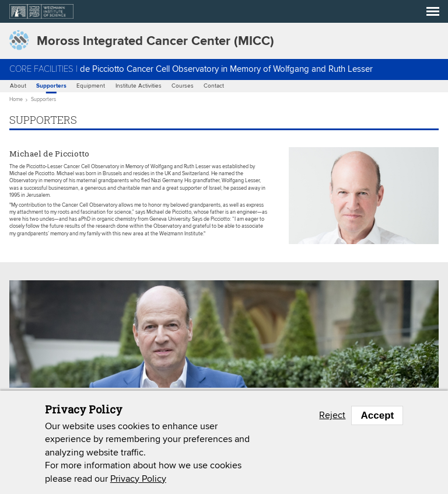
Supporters (51, 86)
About (18, 86)
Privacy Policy (138, 479)
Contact (214, 86)
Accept (377, 415)
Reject (332, 415)
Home (16, 100)
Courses (183, 86)
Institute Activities (139, 86)
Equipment (91, 86)
